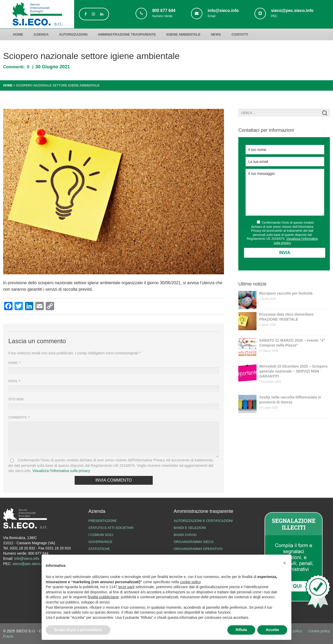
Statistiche (99, 549)
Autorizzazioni (73, 34)
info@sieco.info (27, 559)
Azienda (41, 34)
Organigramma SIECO (194, 542)
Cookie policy (319, 631)
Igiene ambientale (183, 34)
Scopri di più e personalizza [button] (78, 630)
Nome (13, 363)
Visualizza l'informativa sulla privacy (61, 471)
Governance (100, 542)
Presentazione (103, 521)
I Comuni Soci (101, 535)
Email (13, 381)
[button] (285, 563)
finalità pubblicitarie (103, 597)
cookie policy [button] (190, 582)
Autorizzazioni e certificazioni (203, 521)
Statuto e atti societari (111, 528)
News (216, 34)
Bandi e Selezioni (190, 528)
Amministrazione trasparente (127, 34)
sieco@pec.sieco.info (30, 564)
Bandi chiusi (185, 535)
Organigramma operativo (198, 549)
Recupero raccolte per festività (286, 293)
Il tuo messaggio (285, 192)
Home (18, 34)
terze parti (126, 587)
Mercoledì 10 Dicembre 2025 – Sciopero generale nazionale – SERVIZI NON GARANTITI (293, 371)
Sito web (16, 399)
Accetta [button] (272, 630)
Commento (18, 417)
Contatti (240, 34)
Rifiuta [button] (241, 630)
